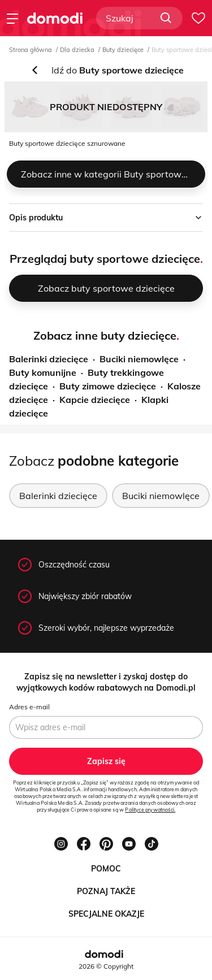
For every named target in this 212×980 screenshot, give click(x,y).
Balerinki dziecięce (49, 359)
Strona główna (31, 50)
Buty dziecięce (123, 50)
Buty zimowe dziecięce (108, 386)
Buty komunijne (43, 372)
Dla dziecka (77, 50)
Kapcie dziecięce (95, 400)
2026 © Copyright (106, 966)
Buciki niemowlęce (139, 359)
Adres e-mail (29, 707)
